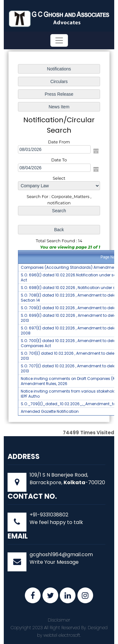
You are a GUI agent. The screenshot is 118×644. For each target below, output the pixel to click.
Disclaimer (59, 620)
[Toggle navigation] (59, 40)
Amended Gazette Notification (50, 411)
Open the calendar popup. (96, 151)
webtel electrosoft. (62, 635)
